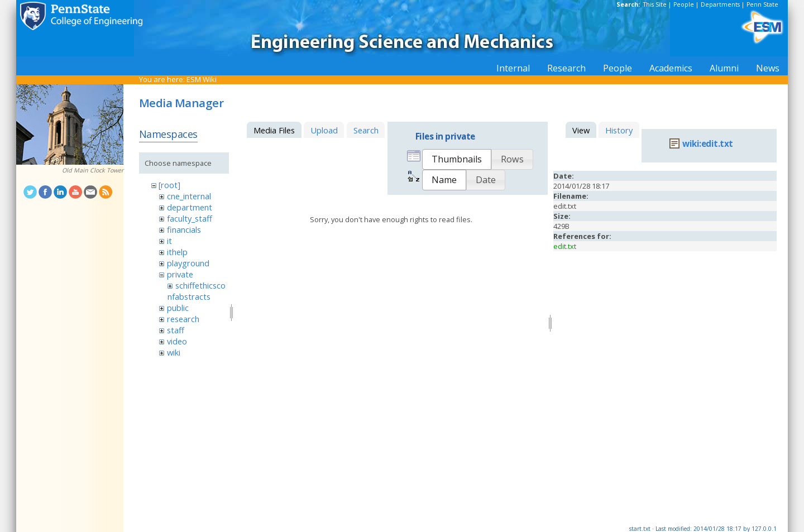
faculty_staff (190, 218)
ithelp (177, 252)
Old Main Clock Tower (93, 170)
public (178, 308)
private (180, 274)
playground (188, 263)
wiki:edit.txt (708, 144)
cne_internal (189, 196)
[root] (169, 185)
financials (184, 229)
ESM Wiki (202, 79)
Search (366, 130)
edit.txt (565, 246)
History (619, 130)
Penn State (762, 4)
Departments (720, 4)
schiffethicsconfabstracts (196, 291)
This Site (655, 4)
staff (176, 330)
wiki (174, 352)
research (183, 319)
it (169, 241)
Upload (324, 130)
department (190, 207)
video (177, 341)
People (684, 4)
